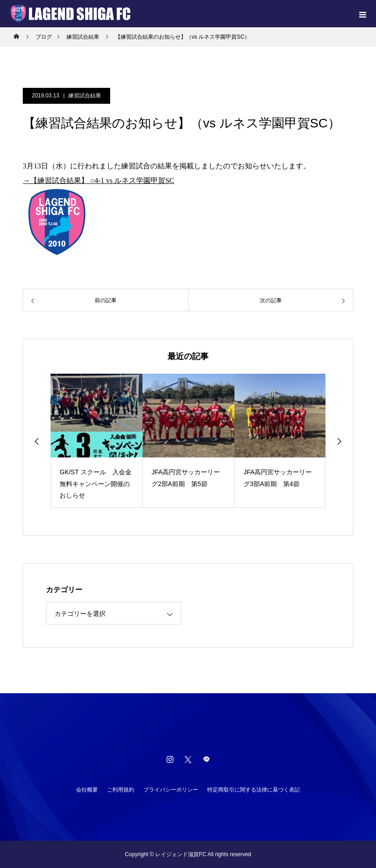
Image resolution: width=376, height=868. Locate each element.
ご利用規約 (121, 790)
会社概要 (87, 790)
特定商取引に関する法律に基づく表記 (254, 790)
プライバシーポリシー (171, 790)
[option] (97, 441)
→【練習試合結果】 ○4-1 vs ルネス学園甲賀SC (99, 180)
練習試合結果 (85, 96)
